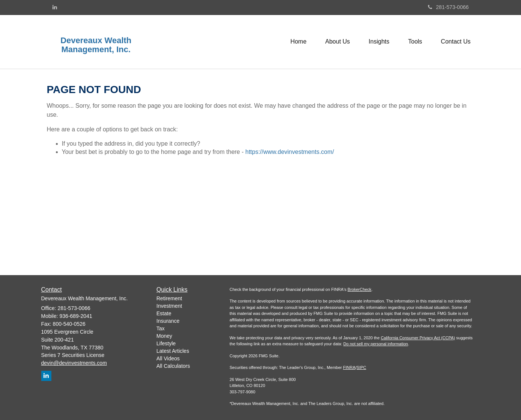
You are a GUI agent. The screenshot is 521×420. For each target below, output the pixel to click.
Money (164, 336)
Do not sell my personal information (375, 344)
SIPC (362, 367)
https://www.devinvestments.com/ (290, 152)
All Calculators (173, 366)
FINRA (349, 367)
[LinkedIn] (55, 7)
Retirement (169, 298)
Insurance (168, 321)
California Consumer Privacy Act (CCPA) (418, 338)
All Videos (168, 358)
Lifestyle (166, 343)
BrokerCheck (360, 289)
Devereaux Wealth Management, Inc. (96, 45)
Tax (161, 328)
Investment (169, 306)
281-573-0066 (448, 7)
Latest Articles (173, 351)
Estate (164, 313)
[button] (338, 42)
